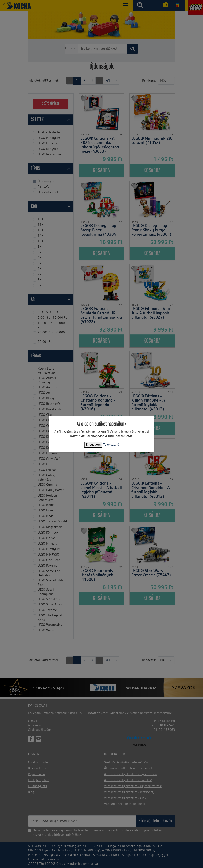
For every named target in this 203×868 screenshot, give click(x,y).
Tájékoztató (111, 445)
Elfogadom (93, 445)
